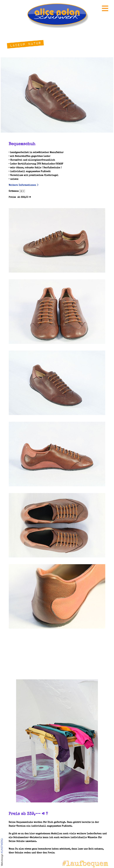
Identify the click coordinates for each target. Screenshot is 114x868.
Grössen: (17, 191)
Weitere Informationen (24, 185)
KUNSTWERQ (2, 846)
